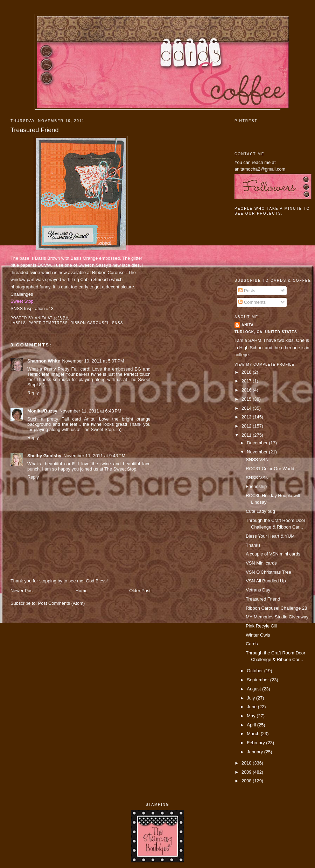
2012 (247, 426)
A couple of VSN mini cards (273, 554)
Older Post (140, 591)
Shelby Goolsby (44, 456)
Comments (252, 302)
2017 (247, 381)
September (258, 680)
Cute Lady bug (260, 511)
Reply (33, 393)
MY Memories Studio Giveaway (277, 617)
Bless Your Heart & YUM (270, 536)
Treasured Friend (34, 130)
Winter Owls (258, 635)
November (258, 452)
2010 (247, 763)
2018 (247, 372)
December (258, 443)
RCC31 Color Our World (270, 469)
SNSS (117, 323)
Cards (252, 644)
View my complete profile (264, 364)
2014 (247, 408)
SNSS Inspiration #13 (32, 309)
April (252, 725)
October (255, 671)
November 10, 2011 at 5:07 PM (93, 361)
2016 (247, 390)
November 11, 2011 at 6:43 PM (90, 411)
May (252, 716)
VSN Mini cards (261, 563)
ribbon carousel (90, 323)
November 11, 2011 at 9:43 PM (94, 456)
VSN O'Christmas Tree (268, 572)
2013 (247, 417)
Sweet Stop (22, 301)
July (251, 698)
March (254, 734)
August (254, 689)
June (252, 707)
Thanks (253, 545)
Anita (248, 325)
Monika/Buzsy (42, 411)
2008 (247, 781)
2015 (247, 399)
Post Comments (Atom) (62, 603)
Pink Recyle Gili (261, 626)
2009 (247, 772)
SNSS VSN (257, 460)
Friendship (256, 486)
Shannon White (44, 361)
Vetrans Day (258, 590)
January (255, 752)
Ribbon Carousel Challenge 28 (276, 608)
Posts (247, 291)
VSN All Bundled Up (266, 581)
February (256, 743)
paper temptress (48, 323)
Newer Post (22, 591)
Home (82, 591)
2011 (247, 435)
